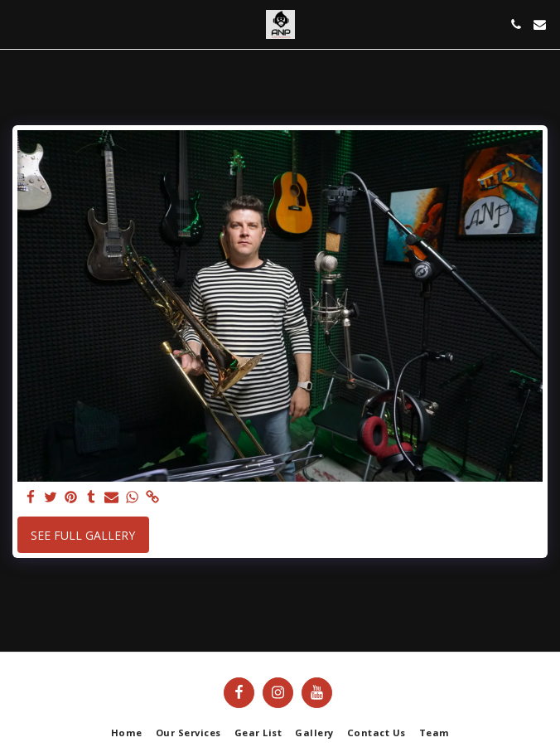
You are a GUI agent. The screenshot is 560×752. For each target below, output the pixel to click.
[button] (18, 24)
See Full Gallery (83, 535)
